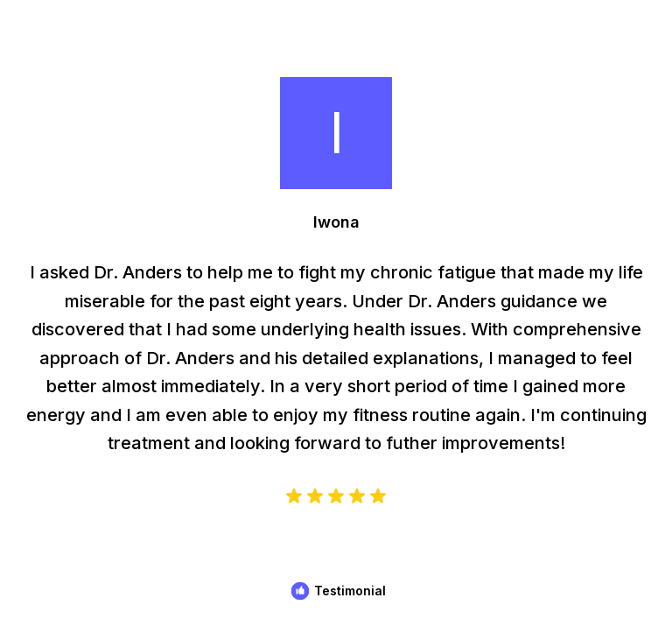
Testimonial (350, 591)
